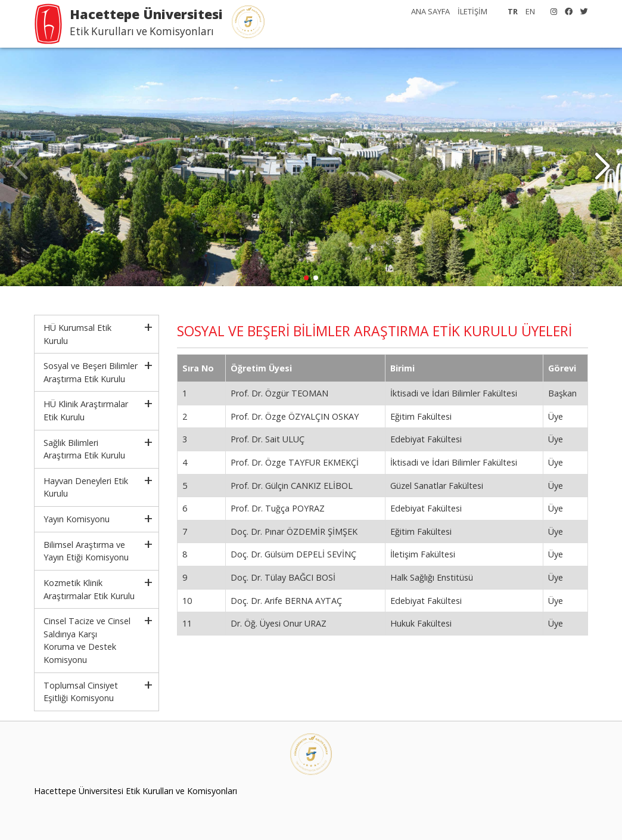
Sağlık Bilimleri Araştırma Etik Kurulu (84, 449)
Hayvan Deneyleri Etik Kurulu (86, 487)
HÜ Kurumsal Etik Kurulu (77, 334)
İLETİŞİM (472, 11)
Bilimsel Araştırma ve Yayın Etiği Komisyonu (86, 551)
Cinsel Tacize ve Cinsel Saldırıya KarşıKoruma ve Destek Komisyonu (87, 640)
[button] (602, 167)
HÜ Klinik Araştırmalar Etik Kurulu (86, 410)
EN (530, 11)
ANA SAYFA (430, 11)
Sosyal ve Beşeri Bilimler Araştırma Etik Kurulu (91, 372)
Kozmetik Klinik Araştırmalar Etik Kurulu (89, 589)
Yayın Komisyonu (77, 519)
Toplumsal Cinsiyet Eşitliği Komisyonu (81, 692)
